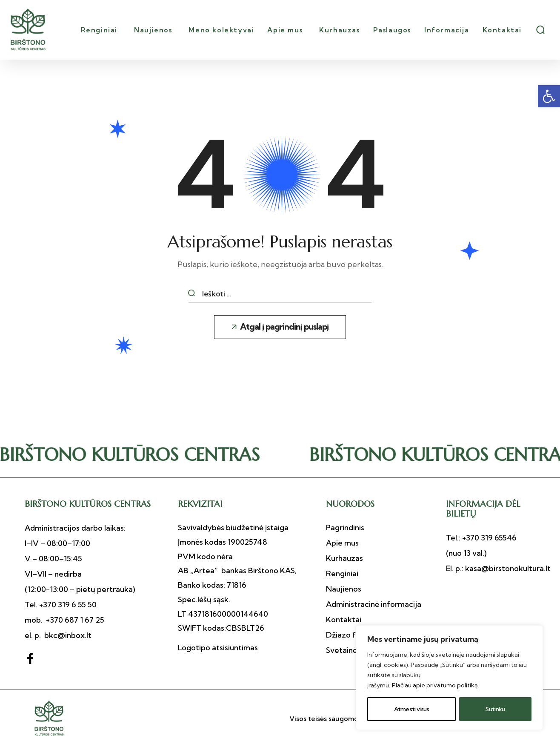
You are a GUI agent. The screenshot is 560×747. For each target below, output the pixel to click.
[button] (549, 96)
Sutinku (495, 709)
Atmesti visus (412, 709)
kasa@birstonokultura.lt (507, 568)
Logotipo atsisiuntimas (218, 648)
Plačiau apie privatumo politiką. (436, 685)
